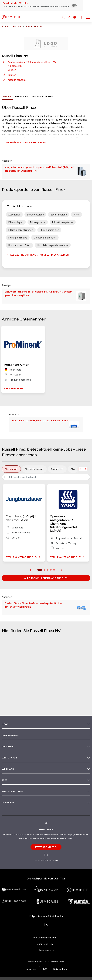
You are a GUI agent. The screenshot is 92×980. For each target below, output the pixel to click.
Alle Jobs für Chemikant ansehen (46, 578)
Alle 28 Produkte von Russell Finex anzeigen (37, 255)
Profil (7, 96)
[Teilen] (69, 17)
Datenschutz (60, 969)
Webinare (8, 769)
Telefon (9, 75)
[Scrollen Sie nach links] (81, 469)
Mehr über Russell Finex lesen (24, 142)
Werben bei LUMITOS (45, 937)
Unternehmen (10, 735)
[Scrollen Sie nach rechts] (85, 469)
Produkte (21, 96)
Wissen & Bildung (12, 791)
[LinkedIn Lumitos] (46, 925)
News (5, 724)
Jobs (5, 780)
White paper (9, 758)
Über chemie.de (46, 950)
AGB (45, 969)
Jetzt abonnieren (46, 847)
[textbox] (46, 477)
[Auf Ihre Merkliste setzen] (81, 18)
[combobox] (46, 477)
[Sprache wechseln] (75, 17)
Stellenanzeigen (42, 96)
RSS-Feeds (8, 802)
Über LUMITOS (45, 944)
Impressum (31, 969)
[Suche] (63, 17)
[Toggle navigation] (88, 18)
